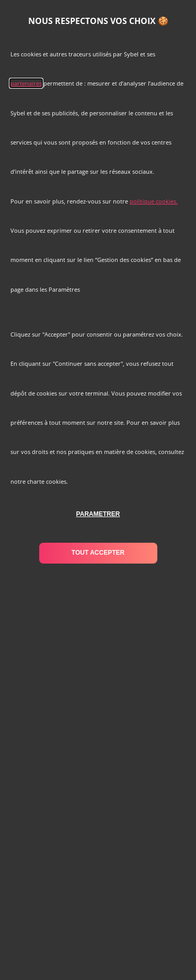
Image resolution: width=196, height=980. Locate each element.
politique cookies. (154, 201)
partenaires (26, 83)
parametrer (98, 514)
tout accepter (98, 553)
